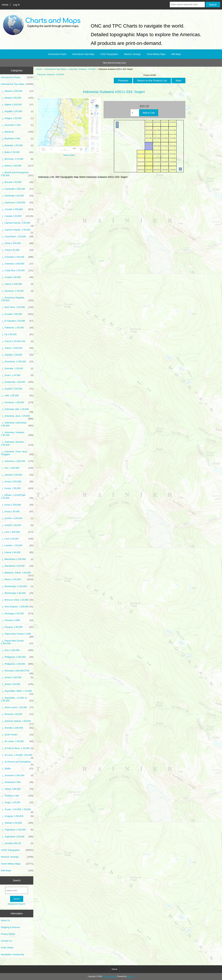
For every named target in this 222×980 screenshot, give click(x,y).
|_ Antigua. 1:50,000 (17, 118)
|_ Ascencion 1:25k (17, 125)
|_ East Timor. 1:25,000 (17, 307)
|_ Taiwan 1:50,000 (17, 789)
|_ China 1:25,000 (17, 250)
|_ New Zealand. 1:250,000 (17, 607)
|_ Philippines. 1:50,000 (17, 664)
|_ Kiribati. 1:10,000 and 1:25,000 (17, 496)
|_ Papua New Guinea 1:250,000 (17, 642)
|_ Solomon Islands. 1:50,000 (17, 722)
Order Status (7, 948)
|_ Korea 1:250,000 (17, 505)
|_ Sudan (17, 769)
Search (17, 880)
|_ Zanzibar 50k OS (17, 843)
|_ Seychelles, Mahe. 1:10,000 (17, 692)
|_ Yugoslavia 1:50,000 (17, 837)
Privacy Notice (8, 934)
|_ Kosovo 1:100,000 (17, 518)
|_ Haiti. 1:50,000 (17, 396)
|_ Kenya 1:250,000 (17, 482)
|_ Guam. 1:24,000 (17, 375)
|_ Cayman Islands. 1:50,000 (17, 231)
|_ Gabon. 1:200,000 (17, 348)
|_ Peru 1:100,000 (17, 650)
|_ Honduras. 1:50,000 (17, 402)
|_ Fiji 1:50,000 (17, 334)
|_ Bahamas (17, 132)
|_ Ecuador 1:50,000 (17, 314)
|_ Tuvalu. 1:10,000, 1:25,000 (17, 810)
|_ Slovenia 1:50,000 (17, 714)
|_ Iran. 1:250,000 (17, 468)
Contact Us (6, 941)
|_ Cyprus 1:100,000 (17, 284)
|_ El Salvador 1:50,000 (17, 321)
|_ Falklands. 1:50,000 (17, 328)
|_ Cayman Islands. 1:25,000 (17, 224)
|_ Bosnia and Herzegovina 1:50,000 (17, 174)
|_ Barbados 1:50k (17, 139)
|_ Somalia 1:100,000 (17, 728)
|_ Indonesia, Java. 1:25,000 (17, 417)
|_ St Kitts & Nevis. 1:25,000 (17, 748)
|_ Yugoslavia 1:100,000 (17, 830)
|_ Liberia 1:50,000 (17, 552)
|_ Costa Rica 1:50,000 (17, 271)
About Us (5, 920)
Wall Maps (176, 54)
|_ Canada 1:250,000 (17, 209)
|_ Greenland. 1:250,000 (17, 362)
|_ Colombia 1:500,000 (17, 264)
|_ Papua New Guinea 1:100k (17, 635)
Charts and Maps (109, 976)
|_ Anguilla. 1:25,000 (17, 111)
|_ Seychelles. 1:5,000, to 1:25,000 (17, 699)
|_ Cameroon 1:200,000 (17, 203)
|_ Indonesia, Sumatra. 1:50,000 (17, 443)
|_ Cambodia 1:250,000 (17, 189)
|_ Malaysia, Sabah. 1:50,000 (17, 574)
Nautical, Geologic (132, 54)
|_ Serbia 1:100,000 (17, 677)
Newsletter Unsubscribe (13, 954)
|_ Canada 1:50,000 (17, 216)
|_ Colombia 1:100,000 (17, 257)
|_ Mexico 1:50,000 (17, 579)
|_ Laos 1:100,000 (17, 532)
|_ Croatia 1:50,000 (17, 277)
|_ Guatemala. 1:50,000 (17, 382)
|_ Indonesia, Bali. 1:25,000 (17, 410)
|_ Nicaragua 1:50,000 (17, 614)
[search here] (17, 890)
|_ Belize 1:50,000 (17, 152)
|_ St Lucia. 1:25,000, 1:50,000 (17, 756)
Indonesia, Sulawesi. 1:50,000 (82, 69)
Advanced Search (17, 904)
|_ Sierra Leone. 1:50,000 (17, 707)
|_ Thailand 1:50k (17, 796)
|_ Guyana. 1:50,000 (17, 389)
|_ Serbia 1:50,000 (17, 684)
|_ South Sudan (17, 735)
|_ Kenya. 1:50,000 (17, 488)
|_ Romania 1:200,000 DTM (17, 672)
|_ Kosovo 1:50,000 (17, 525)
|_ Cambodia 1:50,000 (17, 196)
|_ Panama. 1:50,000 (17, 627)
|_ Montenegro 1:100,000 (17, 586)
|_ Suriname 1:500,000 (17, 775)
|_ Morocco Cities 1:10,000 (17, 600)
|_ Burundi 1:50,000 (17, 182)
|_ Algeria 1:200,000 (17, 105)
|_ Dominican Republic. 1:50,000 (17, 299)
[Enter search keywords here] (187, 5)
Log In (16, 5)
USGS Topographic (109, 54)
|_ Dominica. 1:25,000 (17, 291)
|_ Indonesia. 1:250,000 (17, 461)
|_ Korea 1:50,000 (17, 512)
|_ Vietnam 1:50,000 (17, 823)
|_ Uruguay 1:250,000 (17, 816)
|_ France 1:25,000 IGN (17, 341)
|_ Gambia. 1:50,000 (17, 355)
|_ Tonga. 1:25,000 (17, 802)
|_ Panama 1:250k (17, 620)
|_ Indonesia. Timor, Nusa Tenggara (17, 453)
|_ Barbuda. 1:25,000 (17, 145)
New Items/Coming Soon (115, 63)
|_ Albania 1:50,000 (17, 98)
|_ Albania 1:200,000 (17, 91)
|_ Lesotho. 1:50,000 (17, 546)
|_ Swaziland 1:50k (17, 782)
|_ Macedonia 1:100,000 (17, 559)
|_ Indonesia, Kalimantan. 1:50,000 (17, 424)
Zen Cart (131, 976)
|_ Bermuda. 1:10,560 (17, 159)
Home (5, 5)
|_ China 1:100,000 (17, 243)
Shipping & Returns (10, 927)
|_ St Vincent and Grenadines (17, 763)
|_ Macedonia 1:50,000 (17, 566)
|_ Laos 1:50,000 (17, 539)
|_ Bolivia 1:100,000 (17, 166)
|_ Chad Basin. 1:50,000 (17, 237)
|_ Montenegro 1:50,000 (17, 593)
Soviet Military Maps (156, 54)
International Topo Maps (55, 69)
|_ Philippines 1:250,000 (17, 657)
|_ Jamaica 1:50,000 (17, 475)
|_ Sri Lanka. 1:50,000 (17, 741)
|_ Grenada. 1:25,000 (17, 369)
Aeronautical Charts (57, 54)
